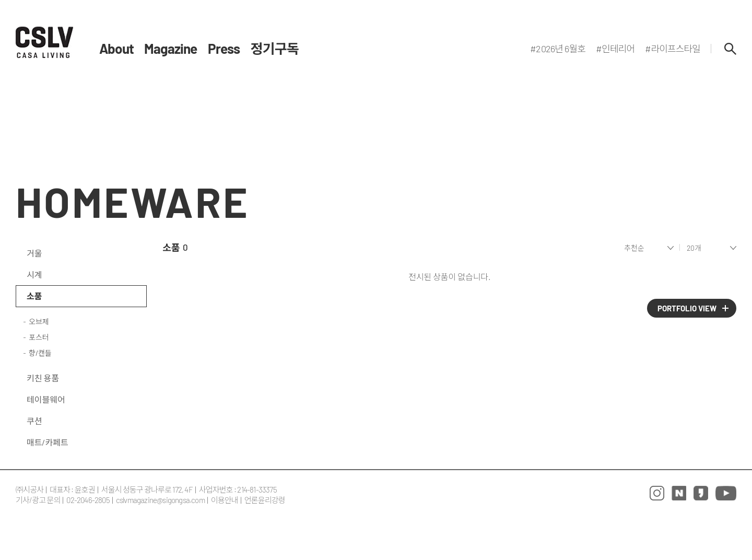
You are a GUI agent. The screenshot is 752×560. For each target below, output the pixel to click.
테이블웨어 (46, 399)
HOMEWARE (133, 201)
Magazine (171, 49)
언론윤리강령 (265, 500)
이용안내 (225, 500)
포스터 (39, 337)
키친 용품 (43, 378)
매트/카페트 (48, 442)
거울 (34, 253)
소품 (34, 296)
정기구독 (275, 49)
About (116, 49)
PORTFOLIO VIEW (687, 308)
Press (224, 49)
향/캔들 (40, 353)
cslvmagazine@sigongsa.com (160, 500)
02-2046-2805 (88, 500)
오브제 (39, 322)
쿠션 (34, 421)
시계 (34, 275)
